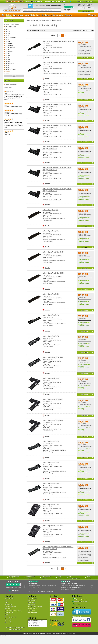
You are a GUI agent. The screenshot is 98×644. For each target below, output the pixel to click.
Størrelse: (46, 52)
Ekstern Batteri (31, 603)
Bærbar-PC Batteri (32, 599)
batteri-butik (38, 633)
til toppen (2, 636)
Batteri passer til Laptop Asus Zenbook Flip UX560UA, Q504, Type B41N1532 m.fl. (57, 84)
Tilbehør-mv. (69, 15)
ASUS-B (8, 34)
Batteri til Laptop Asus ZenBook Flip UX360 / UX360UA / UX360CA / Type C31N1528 (58, 548)
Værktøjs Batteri (32, 601)
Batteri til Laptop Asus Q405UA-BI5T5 (53, 399)
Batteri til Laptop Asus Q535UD (51, 462)
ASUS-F (8, 49)
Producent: (46, 220)
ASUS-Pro (8, 67)
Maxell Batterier (31, 611)
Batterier (9, 15)
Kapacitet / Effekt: (48, 47)
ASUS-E (8, 42)
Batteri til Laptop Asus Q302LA (51, 231)
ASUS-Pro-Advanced (11, 69)
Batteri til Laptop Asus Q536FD (51, 505)
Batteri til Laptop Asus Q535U (51, 441)
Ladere (38, 15)
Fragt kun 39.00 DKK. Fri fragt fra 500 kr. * (56, 1)
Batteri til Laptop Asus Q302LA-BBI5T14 (53, 252)
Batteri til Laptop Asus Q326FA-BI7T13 (53, 357)
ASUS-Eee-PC (9, 44)
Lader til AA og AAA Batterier (35, 607)
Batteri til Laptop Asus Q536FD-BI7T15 (53, 526)
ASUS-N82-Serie (10, 63)
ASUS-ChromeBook (11, 38)
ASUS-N (8, 61)
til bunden (8, 636)
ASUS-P (8, 65)
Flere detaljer (85, 58)
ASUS (7, 30)
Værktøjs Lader (31, 605)
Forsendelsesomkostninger (85, 46)
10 (41, 30)
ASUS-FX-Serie (10, 51)
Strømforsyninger (47, 15)
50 (45, 30)
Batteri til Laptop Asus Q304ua (51, 315)
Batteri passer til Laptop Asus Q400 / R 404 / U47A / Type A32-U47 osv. (58, 42)
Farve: (45, 51)
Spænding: (46, 46)
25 (43, 30)
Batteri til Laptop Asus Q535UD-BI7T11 (53, 484)
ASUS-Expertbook (10, 47)
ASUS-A (8, 32)
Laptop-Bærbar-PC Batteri (13, 24)
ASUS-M (8, 59)
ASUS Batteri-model (11, 27)
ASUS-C (8, 36)
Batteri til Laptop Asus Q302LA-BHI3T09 (53, 273)
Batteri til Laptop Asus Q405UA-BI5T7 (53, 420)
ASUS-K (8, 55)
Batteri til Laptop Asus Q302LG (51, 294)
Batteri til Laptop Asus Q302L (50, 210)
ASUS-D (8, 40)
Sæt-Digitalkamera (32, 613)
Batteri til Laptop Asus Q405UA (51, 378)
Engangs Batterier (30, 15)
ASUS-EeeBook (10, 45)
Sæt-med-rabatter (58, 15)
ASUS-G (8, 53)
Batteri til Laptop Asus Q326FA (51, 336)
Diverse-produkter (18, 15)
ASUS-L (8, 57)
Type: (45, 49)
